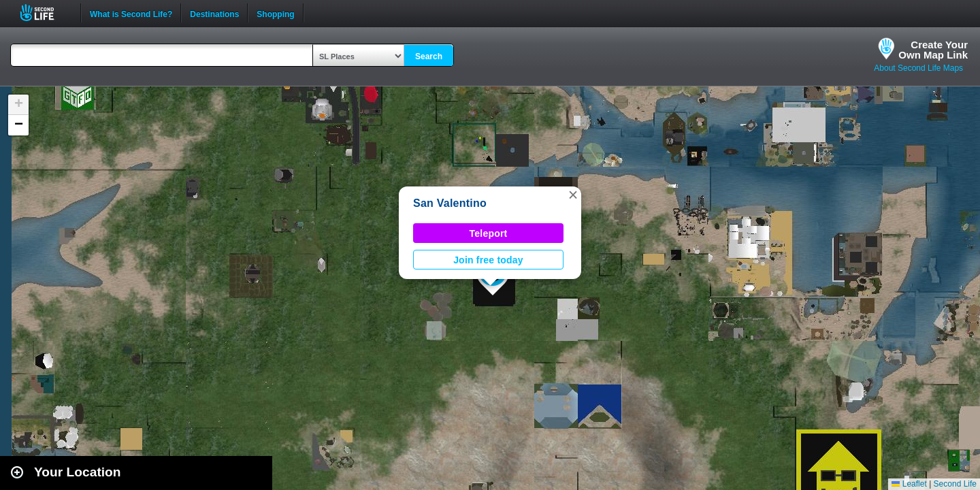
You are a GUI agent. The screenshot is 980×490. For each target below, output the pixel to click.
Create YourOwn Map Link (933, 50)
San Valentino (450, 203)
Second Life (45, 13)
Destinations (214, 13)
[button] (573, 195)
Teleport (489, 233)
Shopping (275, 13)
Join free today (488, 260)
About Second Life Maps (918, 68)
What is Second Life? (131, 13)
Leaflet (909, 484)
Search (429, 56)
